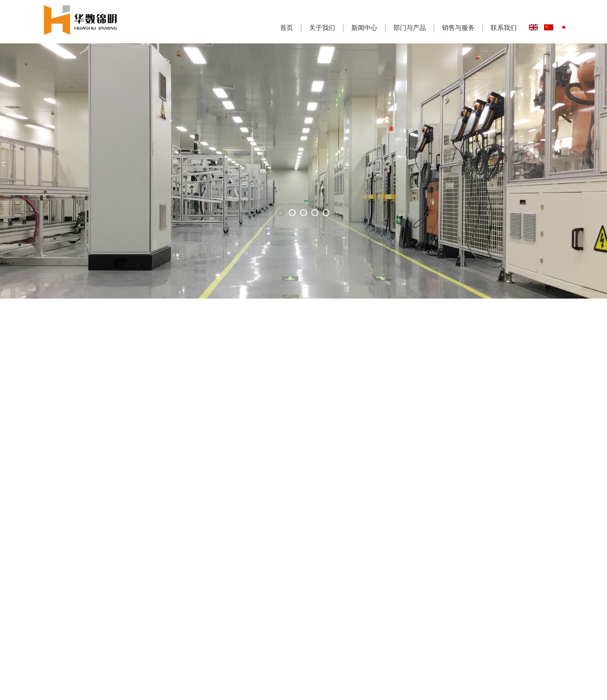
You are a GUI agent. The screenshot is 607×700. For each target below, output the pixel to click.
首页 (287, 28)
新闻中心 (364, 28)
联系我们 (504, 28)
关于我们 (322, 28)
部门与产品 (410, 28)
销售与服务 (458, 28)
